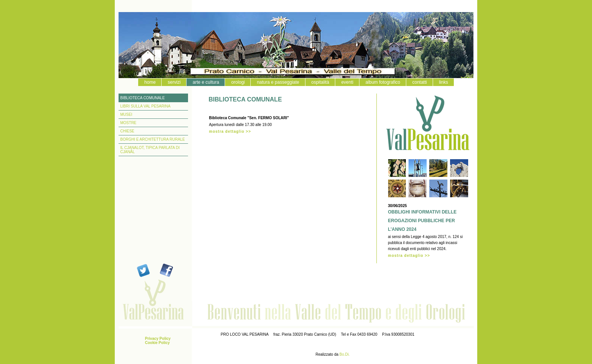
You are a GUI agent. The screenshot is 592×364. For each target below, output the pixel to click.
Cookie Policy (157, 343)
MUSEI (126, 114)
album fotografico (383, 82)
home (150, 82)
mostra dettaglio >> (230, 131)
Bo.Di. (345, 354)
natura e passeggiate (278, 82)
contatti (420, 82)
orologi (238, 82)
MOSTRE (129, 123)
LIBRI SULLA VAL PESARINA (146, 106)
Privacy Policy (158, 339)
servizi (174, 82)
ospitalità (320, 82)
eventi (347, 82)
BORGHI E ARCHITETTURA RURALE (153, 139)
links (444, 82)
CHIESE (127, 131)
